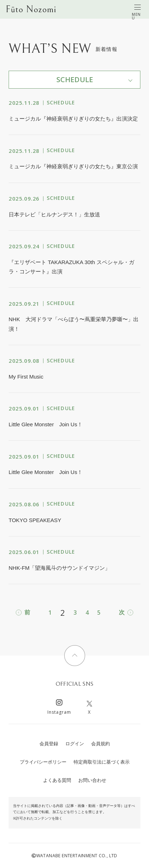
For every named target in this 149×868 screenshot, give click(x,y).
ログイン (75, 744)
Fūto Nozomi (31, 9)
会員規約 (101, 744)
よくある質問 (57, 780)
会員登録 (49, 744)
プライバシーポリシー (43, 762)
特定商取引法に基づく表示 (102, 762)
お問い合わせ (92, 780)
